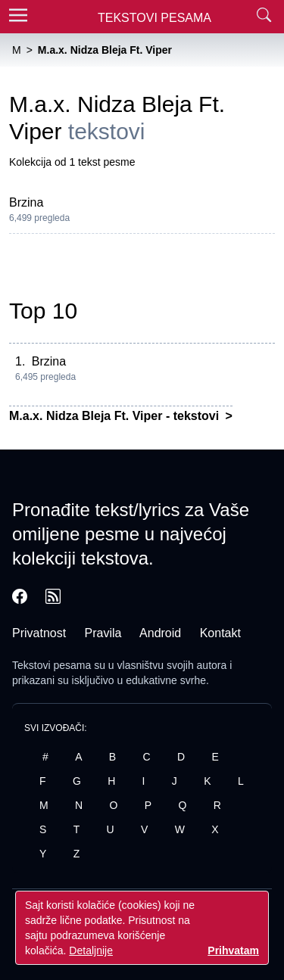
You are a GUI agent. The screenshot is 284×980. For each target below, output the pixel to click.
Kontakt (220, 633)
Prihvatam (233, 950)
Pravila (103, 633)
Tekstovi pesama (51, 665)
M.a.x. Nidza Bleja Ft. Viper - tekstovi (116, 416)
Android (160, 633)
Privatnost (39, 633)
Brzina (26, 202)
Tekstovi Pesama (154, 18)
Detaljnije (91, 950)
